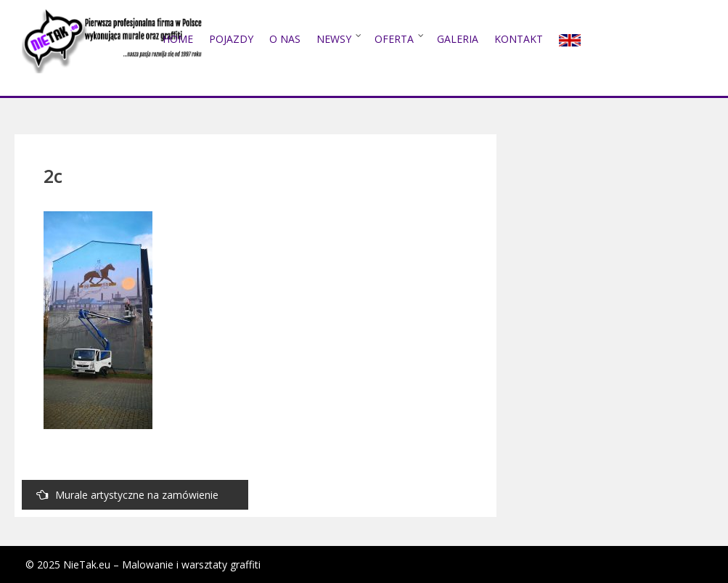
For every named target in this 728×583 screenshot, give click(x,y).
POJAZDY (231, 39)
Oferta (394, 39)
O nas (285, 39)
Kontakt (519, 39)
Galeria (458, 39)
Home (178, 39)
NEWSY (334, 39)
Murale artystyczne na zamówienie (127, 495)
